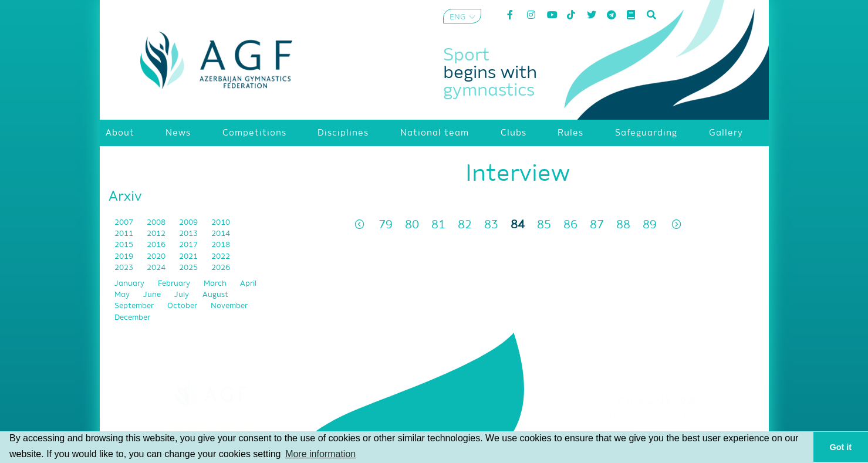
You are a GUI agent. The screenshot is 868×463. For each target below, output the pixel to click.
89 (650, 225)
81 (438, 225)
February (175, 284)
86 (570, 225)
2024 (157, 268)
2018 (221, 245)
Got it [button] (841, 447)
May (123, 295)
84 (518, 225)
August (215, 295)
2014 (221, 234)
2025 (189, 268)
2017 (189, 245)
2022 (221, 257)
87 (597, 225)
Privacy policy (657, 430)
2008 (157, 223)
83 (491, 225)
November (229, 306)
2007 (125, 223)
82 (465, 225)
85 (544, 225)
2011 (125, 234)
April (248, 284)
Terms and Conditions (657, 415)
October (183, 306)
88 (623, 225)
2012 (157, 234)
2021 (189, 257)
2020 (157, 257)
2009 (189, 223)
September (135, 306)
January (130, 284)
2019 (125, 257)
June (153, 295)
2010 (221, 223)
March (216, 284)
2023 (125, 268)
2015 (125, 245)
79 (386, 225)
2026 (221, 268)
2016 (157, 245)
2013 (189, 234)
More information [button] (320, 454)
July (183, 295)
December (132, 318)
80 (412, 225)
